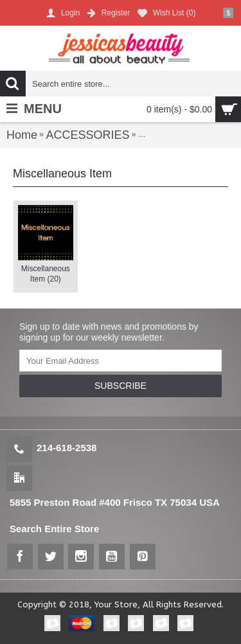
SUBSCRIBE (121, 386)
